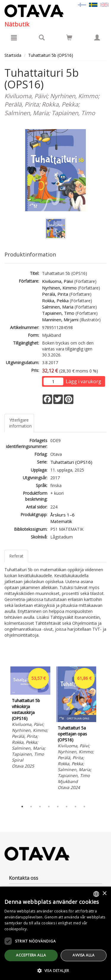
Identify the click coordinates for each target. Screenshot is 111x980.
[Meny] (14, 37)
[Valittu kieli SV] (93, 4)
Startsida (13, 55)
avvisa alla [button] (83, 955)
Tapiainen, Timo (58, 313)
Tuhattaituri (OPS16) (71, 462)
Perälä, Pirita (55, 294)
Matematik (61, 521)
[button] (55, 970)
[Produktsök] (42, 37)
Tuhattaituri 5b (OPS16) (51, 55)
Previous (3, 733)
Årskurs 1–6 (62, 515)
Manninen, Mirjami (60, 320)
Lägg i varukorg (83, 381)
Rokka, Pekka (55, 300)
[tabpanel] (30, 718)
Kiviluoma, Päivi (58, 281)
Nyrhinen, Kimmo (59, 288)
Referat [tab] (16, 556)
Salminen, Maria (58, 307)
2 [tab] (31, 807)
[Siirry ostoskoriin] (69, 37)
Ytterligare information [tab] (20, 423)
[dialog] (55, 933)
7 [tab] (75, 807)
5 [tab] (58, 807)
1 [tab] (22, 807)
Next (104, 733)
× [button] (104, 894)
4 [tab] (49, 807)
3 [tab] (40, 807)
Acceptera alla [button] (31, 955)
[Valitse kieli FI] (82, 4)
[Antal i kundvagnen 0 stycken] (69, 39)
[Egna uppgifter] (97, 37)
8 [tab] (84, 807)
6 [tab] (67, 807)
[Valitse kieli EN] (104, 4)
